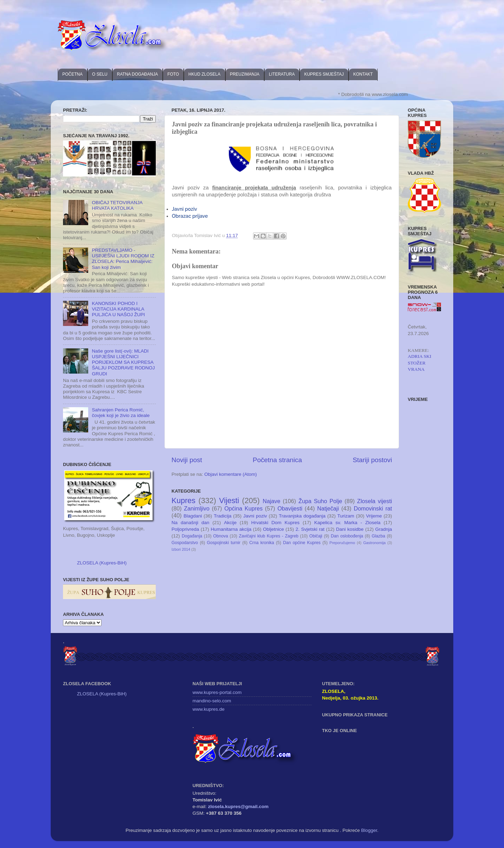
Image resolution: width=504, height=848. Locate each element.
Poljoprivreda (185, 529)
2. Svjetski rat (310, 529)
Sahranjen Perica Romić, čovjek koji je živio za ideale (121, 413)
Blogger (369, 830)
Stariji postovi (372, 460)
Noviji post (187, 460)
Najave (272, 501)
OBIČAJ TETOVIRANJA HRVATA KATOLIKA (117, 205)
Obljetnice (273, 529)
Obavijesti (290, 508)
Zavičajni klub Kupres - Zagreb (269, 536)
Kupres (183, 501)
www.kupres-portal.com (217, 692)
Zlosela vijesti (374, 501)
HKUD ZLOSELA (204, 74)
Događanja (192, 536)
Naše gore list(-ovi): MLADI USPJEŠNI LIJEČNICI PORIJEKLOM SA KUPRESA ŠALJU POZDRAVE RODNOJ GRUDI (123, 362)
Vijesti (229, 501)
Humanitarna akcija (231, 529)
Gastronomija (374, 543)
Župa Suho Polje (320, 501)
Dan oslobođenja (347, 536)
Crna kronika (262, 543)
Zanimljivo (197, 508)
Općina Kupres (243, 508)
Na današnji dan (190, 523)
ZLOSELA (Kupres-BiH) (102, 563)
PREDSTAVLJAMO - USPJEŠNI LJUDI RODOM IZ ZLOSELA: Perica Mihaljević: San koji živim (123, 259)
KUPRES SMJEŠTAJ (324, 74)
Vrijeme (374, 516)
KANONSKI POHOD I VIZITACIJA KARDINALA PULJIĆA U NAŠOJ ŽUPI (118, 309)
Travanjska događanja (302, 516)
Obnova (221, 536)
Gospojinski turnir (224, 543)
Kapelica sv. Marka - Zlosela (347, 523)
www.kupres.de (209, 709)
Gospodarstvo (185, 543)
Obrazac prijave (190, 216)
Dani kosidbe (350, 529)
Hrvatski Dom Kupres (275, 523)
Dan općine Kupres (302, 543)
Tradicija (223, 516)
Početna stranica (277, 460)
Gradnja (384, 529)
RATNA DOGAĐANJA (137, 74)
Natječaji (328, 508)
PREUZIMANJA (245, 74)
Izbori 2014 (181, 549)
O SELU (100, 74)
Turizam (346, 516)
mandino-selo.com (212, 701)
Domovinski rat (373, 508)
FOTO (173, 74)
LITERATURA (282, 74)
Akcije (230, 523)
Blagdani (193, 516)
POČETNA (72, 74)
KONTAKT (363, 74)
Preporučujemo (342, 543)
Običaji (316, 536)
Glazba (378, 536)
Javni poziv (184, 209)
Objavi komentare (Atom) (231, 474)
